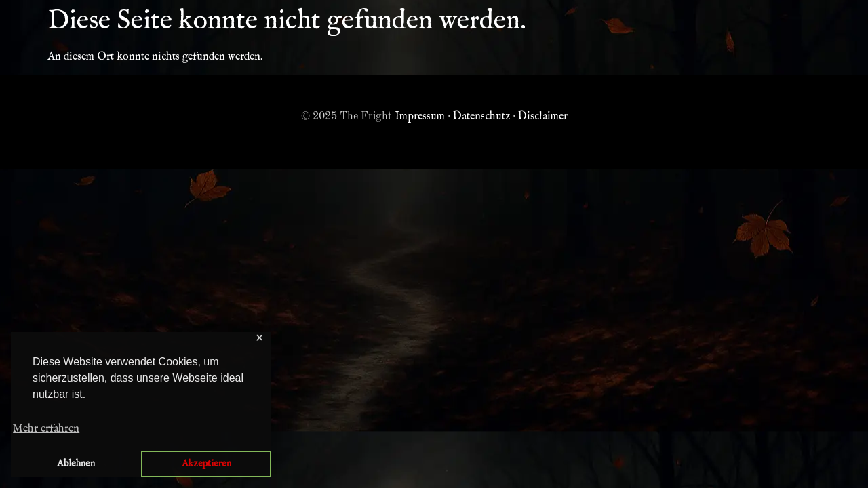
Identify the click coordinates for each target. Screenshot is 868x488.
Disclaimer (543, 117)
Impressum (420, 117)
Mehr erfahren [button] (46, 429)
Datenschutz (481, 117)
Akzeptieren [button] (206, 464)
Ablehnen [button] (76, 464)
